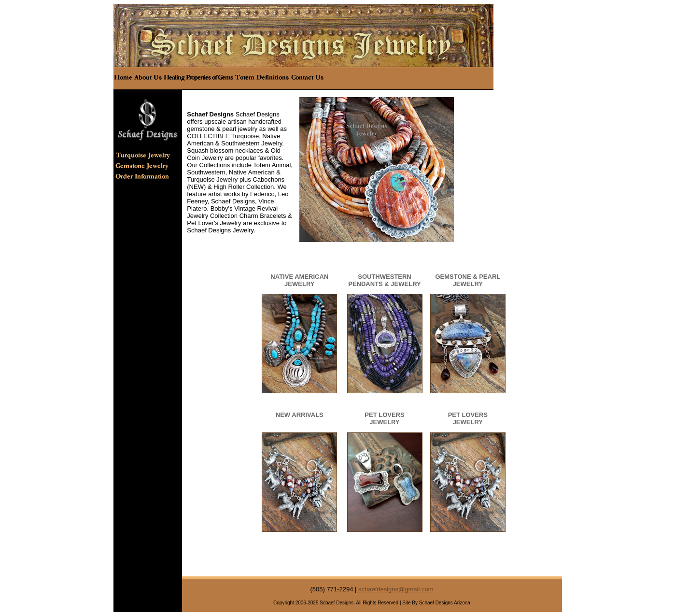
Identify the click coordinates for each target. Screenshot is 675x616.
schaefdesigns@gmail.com (396, 589)
